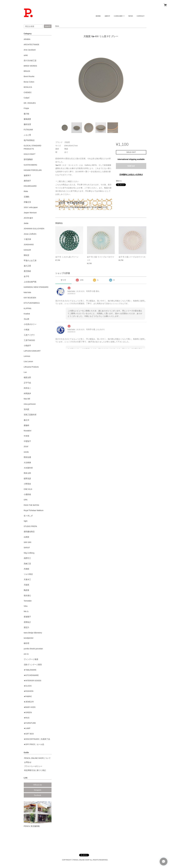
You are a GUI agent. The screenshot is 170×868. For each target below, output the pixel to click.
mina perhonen (30, 404)
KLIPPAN (27, 308)
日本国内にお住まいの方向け (131, 175)
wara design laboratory (33, 633)
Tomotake (28, 601)
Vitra (26, 606)
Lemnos (27, 356)
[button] (119, 15)
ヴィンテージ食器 (31, 659)
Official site (38, 785)
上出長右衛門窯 (30, 282)
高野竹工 (27, 558)
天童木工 (27, 579)
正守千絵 (27, 383)
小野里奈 (27, 484)
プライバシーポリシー (33, 766)
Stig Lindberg (29, 553)
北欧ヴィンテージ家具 (33, 665)
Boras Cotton (29, 82)
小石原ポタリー (30, 324)
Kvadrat (27, 314)
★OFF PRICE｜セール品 (34, 744)
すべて (63, 280)
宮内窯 (26, 409)
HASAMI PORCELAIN (33, 170)
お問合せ (28, 762)
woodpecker (29, 638)
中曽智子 (27, 441)
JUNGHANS (29, 244)
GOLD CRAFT (30, 154)
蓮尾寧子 (27, 175)
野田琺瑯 (27, 457)
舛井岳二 (27, 388)
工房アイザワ (29, 335)
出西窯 (26, 537)
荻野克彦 (27, 479)
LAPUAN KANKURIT (32, 351)
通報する (119, 181)
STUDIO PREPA (30, 526)
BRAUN (27, 71)
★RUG (27, 718)
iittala (26, 191)
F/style (26, 108)
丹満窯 (26, 569)
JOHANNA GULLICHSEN (34, 229)
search (48, 26)
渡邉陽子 (27, 617)
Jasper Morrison (30, 213)
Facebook (38, 795)
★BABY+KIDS (30, 707)
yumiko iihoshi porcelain (33, 649)
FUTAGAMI (28, 130)
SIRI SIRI (27, 542)
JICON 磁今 (29, 218)
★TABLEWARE (30, 670)
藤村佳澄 (27, 124)
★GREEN (28, 712)
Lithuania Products (31, 367)
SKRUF (27, 548)
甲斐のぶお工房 (30, 261)
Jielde (26, 223)
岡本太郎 (27, 473)
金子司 (26, 276)
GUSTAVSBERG (31, 165)
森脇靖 (26, 425)
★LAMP (27, 728)
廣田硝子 (27, 181)
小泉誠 (26, 330)
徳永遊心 (27, 595)
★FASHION (29, 691)
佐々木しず (28, 516)
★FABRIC (28, 696)
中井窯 (26, 436)
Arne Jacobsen (30, 50)
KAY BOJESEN (30, 298)
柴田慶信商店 (29, 532)
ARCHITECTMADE (32, 45)
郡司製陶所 (28, 159)
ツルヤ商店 (28, 574)
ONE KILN (28, 489)
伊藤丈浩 (27, 202)
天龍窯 (26, 585)
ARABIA (27, 39)
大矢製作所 (28, 468)
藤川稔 (26, 114)
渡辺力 (26, 627)
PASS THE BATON (31, 505)
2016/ (26, 447)
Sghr (26, 521)
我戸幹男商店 (29, 140)
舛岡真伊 (27, 393)
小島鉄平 (27, 346)
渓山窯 (26, 319)
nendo (26, 452)
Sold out (131, 166)
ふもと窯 (27, 135)
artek (26, 55)
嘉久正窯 (27, 266)
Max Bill (27, 399)
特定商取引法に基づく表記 (35, 770)
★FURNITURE (30, 723)
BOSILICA (28, 87)
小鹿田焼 (27, 494)
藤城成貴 (27, 119)
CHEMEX (28, 92)
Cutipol (27, 98)
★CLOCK (28, 686)
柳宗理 (26, 643)
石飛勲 (26, 197)
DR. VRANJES (30, 103)
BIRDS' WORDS (30, 66)
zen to (26, 654)
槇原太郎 (27, 377)
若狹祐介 (27, 622)
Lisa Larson (28, 361)
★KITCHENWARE (31, 675)
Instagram (38, 790)
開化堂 (26, 255)
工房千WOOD (29, 340)
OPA (26, 500)
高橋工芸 (27, 564)
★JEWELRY (29, 702)
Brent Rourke (29, 76)
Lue (25, 372)
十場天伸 (27, 239)
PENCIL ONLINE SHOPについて (37, 758)
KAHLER (27, 250)
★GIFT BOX (29, 734)
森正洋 (26, 420)
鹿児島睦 (27, 271)
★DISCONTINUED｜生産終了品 (37, 739)
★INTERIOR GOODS (33, 681)
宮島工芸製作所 (30, 415)
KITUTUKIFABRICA (32, 303)
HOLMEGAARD (30, 186)
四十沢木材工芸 (30, 61)
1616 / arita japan (31, 207)
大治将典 (27, 463)
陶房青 (26, 590)
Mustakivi (27, 431)
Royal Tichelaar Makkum (34, 510)
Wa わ (26, 611)
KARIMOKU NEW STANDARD (36, 287)
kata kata (27, 292)
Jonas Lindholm (30, 234)
